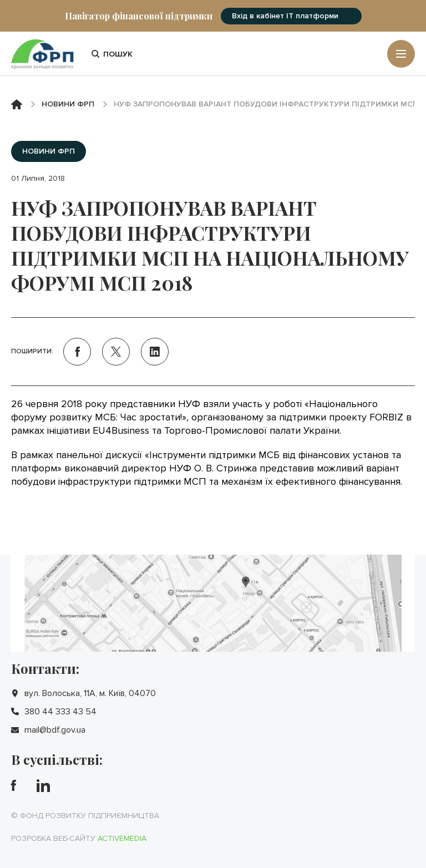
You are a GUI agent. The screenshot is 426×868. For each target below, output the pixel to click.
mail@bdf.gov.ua (55, 730)
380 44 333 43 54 (60, 712)
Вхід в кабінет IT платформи (285, 16)
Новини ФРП (68, 104)
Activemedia (122, 838)
